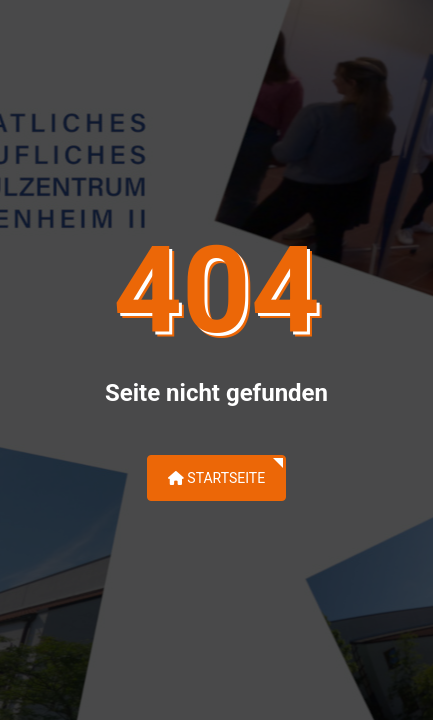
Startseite (216, 478)
